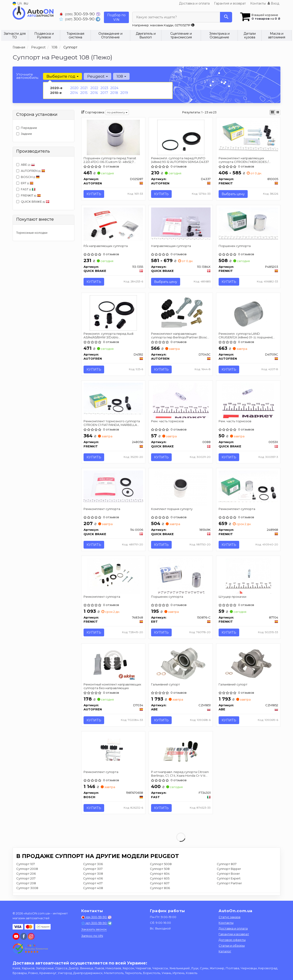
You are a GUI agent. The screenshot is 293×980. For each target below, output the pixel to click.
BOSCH (30, 177)
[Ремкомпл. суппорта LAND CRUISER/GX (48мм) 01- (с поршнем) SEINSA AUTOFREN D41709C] (248, 313)
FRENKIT (28, 195)
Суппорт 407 (93, 884)
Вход (273, 3)
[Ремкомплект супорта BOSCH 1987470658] (113, 752)
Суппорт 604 (160, 874)
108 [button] (121, 76)
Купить (94, 194)
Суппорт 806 (160, 889)
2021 (84, 88)
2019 (124, 93)
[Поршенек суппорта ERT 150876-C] (181, 576)
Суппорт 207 (26, 879)
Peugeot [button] (98, 76)
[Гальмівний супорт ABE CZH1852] (248, 664)
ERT (25, 183)
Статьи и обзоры (232, 945)
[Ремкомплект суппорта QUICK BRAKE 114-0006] (113, 486)
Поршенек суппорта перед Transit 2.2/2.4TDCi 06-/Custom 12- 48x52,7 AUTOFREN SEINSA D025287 (110, 160)
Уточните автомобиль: (27, 76)
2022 (94, 88)
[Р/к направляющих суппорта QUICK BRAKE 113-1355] (113, 224)
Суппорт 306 (93, 865)
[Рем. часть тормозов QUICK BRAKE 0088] (181, 401)
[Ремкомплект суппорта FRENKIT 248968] (248, 486)
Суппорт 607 (160, 884)
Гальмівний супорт (165, 685)
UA (17, 3)
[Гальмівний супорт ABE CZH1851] (181, 664)
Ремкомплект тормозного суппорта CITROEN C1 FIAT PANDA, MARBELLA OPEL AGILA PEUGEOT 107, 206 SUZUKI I (113, 423)
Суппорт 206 (26, 874)
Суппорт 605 (160, 879)
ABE (26, 165)
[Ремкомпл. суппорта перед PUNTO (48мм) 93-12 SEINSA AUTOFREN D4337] (181, 137)
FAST (26, 189)
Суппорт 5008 (161, 865)
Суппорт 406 (93, 879)
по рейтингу (117, 112)
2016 (94, 93)
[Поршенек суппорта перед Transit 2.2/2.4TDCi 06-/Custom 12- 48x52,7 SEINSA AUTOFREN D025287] (113, 137)
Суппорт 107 (26, 865)
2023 (104, 88)
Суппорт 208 (26, 884)
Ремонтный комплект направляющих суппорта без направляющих (113, 687)
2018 (114, 93)
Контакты (258, 3)
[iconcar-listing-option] (278, 112)
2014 (74, 93)
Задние (24, 134)
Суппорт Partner (229, 884)
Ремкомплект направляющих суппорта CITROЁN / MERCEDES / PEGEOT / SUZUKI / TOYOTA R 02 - (244, 160)
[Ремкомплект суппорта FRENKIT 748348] (113, 576)
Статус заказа (229, 917)
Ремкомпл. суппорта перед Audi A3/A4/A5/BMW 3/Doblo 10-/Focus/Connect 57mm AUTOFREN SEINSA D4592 (111, 336)
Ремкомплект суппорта (102, 509)
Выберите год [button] (62, 76)
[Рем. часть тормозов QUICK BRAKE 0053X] (248, 401)
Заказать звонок (94, 929)
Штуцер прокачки (232, 597)
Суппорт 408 (93, 889)
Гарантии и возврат (234, 934)
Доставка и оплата (194, 3)
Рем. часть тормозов (167, 422)
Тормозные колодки (32, 233)
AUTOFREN (31, 171)
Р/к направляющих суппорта (106, 246)
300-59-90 (78, 14)
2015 (84, 93)
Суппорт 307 (93, 869)
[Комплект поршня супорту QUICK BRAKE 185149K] (181, 488)
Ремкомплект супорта (101, 773)
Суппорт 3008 (27, 889)
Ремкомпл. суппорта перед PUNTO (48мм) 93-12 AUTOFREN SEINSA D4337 (180, 160)
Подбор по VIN (116, 17)
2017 (104, 93)
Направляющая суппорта (171, 246)
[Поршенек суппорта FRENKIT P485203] (248, 223)
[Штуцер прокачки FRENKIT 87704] (248, 576)
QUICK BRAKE (33, 202)
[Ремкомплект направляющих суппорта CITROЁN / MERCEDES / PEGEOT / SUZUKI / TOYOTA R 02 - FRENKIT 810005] (248, 135)
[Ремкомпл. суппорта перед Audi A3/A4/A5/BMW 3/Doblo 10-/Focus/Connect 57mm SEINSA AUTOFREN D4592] (113, 313)
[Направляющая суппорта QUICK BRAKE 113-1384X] (181, 223)
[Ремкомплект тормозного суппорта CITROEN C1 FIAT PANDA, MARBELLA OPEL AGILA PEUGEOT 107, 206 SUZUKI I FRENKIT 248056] (113, 398)
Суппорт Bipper (229, 869)
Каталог (225, 951)
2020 (74, 88)
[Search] (226, 17)
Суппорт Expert (229, 879)
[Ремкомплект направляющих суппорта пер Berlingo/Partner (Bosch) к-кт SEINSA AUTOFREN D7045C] (181, 313)
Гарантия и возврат (230, 3)
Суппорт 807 (227, 865)
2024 (114, 88)
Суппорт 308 (93, 874)
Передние (27, 128)
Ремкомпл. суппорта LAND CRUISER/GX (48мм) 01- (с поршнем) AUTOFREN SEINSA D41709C (246, 336)
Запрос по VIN (92, 936)
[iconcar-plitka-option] (272, 112)
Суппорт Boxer (228, 874)
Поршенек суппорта (235, 246)
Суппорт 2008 (27, 869)
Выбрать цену (233, 194)
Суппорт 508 (160, 869)
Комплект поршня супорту (172, 509)
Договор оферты (232, 940)
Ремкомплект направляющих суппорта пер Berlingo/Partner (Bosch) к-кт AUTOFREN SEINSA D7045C (180, 336)
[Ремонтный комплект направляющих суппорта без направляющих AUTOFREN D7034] (113, 664)
